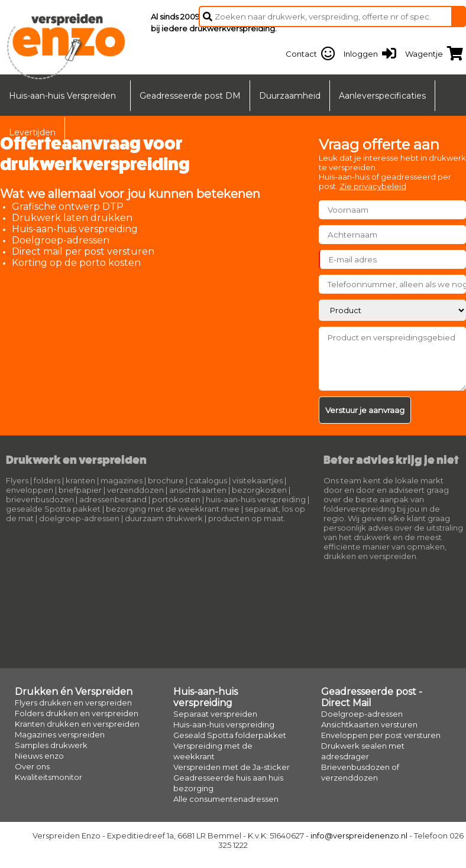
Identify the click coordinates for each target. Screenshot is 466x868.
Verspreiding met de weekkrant (213, 751)
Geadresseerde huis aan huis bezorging (228, 783)
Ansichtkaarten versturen (369, 724)
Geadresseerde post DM (190, 96)
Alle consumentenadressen (226, 799)
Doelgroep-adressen (362, 714)
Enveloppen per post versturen (381, 735)
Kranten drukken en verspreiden (77, 724)
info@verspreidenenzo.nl (359, 836)
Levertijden (32, 132)
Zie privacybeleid (373, 186)
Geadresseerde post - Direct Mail (372, 697)
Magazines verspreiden (60, 734)
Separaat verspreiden (215, 714)
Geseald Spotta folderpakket (230, 735)
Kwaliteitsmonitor (48, 777)
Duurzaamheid (290, 96)
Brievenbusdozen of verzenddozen (360, 772)
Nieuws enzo (39, 756)
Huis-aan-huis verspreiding (206, 697)
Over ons (32, 766)
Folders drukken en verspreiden (77, 713)
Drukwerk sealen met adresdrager (363, 751)
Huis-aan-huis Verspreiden (62, 96)
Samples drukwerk (51, 745)
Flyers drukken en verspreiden (73, 703)
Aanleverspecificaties (382, 96)
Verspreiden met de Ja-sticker (232, 767)
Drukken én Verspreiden (74, 692)
